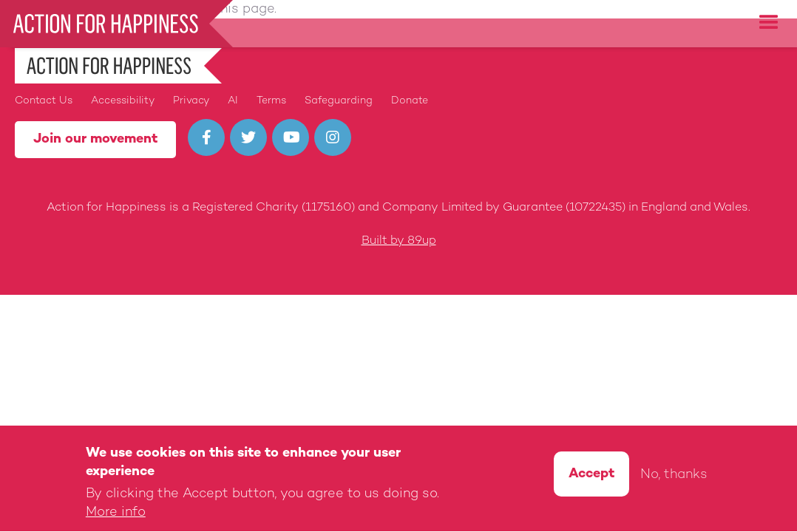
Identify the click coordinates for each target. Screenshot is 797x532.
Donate (410, 101)
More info (116, 515)
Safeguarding (339, 101)
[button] (769, 23)
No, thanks (674, 478)
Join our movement (95, 139)
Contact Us (44, 101)
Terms (271, 101)
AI (233, 101)
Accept (591, 476)
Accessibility (123, 101)
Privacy (191, 101)
